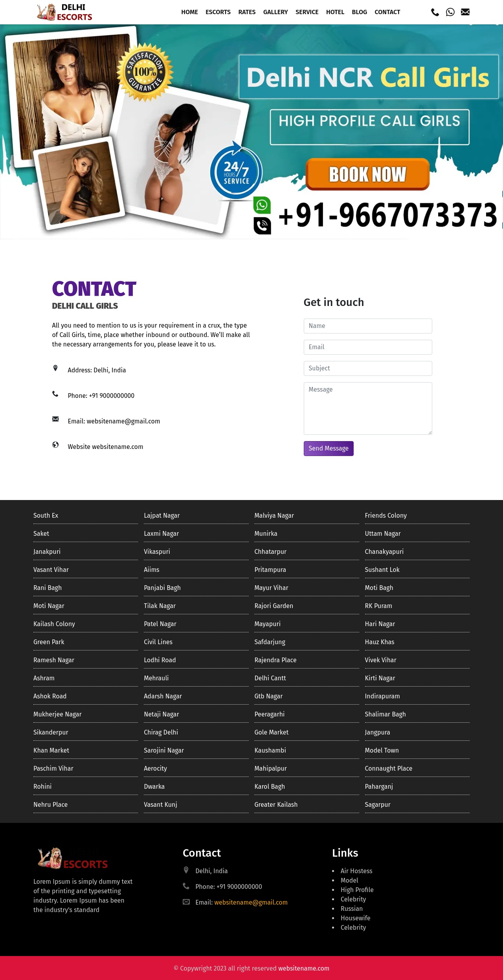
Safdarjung (270, 642)
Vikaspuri (157, 552)
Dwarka (154, 787)
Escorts (218, 12)
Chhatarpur (270, 552)
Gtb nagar (268, 696)
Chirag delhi (161, 732)
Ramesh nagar (54, 660)
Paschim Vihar (53, 768)
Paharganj (379, 787)
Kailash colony (54, 624)
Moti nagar (49, 606)
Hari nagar (380, 624)
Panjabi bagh (162, 588)
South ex (46, 516)
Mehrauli (156, 678)
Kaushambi (270, 750)
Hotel (335, 12)
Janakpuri (47, 552)
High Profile (357, 890)
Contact (387, 12)
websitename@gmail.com (124, 421)
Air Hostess (357, 871)
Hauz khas (380, 642)
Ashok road (50, 696)
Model (350, 880)
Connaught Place (389, 768)
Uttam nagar (383, 534)
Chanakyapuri (385, 552)
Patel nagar (160, 624)
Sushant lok (382, 570)
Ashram (44, 678)
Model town (382, 750)
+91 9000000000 (112, 396)
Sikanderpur (51, 732)
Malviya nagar (274, 516)
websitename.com (117, 447)
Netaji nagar (161, 714)
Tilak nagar (160, 606)
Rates (247, 12)
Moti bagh (379, 588)
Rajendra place (275, 660)
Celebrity (353, 899)
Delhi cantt (270, 678)
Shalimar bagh (386, 714)
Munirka (266, 534)
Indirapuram (383, 696)
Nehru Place (50, 805)
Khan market (51, 750)
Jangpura (378, 732)
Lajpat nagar (162, 516)
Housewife (356, 918)
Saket (41, 534)
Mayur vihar (271, 588)
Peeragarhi (269, 714)
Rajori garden (274, 606)
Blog (360, 12)
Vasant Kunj (161, 805)
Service (307, 12)
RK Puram (379, 606)
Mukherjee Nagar (58, 714)
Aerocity (155, 768)
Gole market (271, 732)
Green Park (49, 642)
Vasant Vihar (51, 570)
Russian (352, 909)
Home (190, 12)
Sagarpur (378, 805)
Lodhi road (160, 660)
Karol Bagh (270, 787)
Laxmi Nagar (161, 534)
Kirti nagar (380, 678)
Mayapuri (267, 624)
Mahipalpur (271, 768)
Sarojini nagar (164, 750)
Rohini (43, 787)
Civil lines (158, 642)
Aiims (151, 570)
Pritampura (270, 570)
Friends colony (386, 516)
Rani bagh (48, 588)
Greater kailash (276, 805)
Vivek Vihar (381, 660)
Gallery (276, 12)
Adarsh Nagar (163, 696)
